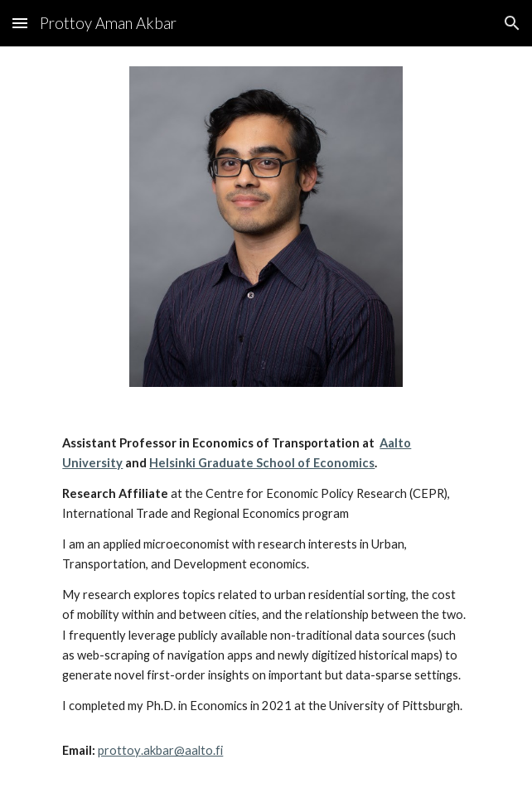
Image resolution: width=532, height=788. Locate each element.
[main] (266, 597)
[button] (20, 23)
